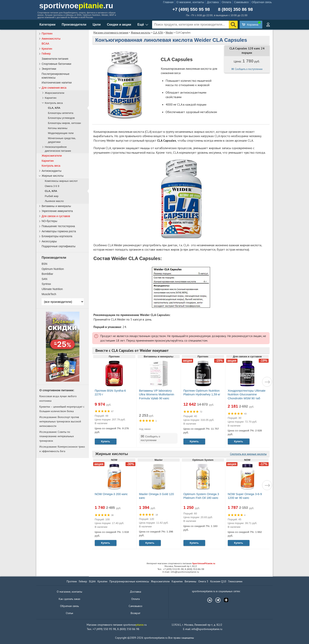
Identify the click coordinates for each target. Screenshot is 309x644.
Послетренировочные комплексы (55, 76)
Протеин (47, 33)
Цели (97, 25)
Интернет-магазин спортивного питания (181, 563)
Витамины (190, 581)
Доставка (213, 2)
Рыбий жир (52, 196)
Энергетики (49, 69)
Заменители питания (55, 59)
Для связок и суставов (56, 216)
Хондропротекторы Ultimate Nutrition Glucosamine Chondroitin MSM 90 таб (247, 394)
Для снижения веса (54, 88)
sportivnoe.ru (76, 6)
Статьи (69, 613)
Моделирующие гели (61, 133)
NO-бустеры (49, 221)
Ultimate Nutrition (52, 289)
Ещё (141, 25)
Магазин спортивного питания (111, 33)
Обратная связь (262, 2)
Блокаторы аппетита (61, 113)
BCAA (45, 44)
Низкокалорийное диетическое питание (58, 149)
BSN (44, 264)
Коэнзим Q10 (218, 581)
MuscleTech (49, 294)
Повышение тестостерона (58, 226)
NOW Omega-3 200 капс (111, 494)
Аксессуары (49, 241)
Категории (47, 25)
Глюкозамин (235, 581)
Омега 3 (203, 581)
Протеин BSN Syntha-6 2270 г (110, 392)
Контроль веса (54, 103)
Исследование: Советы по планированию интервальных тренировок (57, 436)
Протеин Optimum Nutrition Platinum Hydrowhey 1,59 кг (202, 392)
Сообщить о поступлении (249, 69)
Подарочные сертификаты (59, 246)
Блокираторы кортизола (57, 236)
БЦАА (92, 581)
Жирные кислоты (141, 33)
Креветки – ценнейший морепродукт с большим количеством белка (62, 409)
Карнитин (51, 98)
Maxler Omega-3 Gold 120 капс (157, 496)
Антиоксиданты (51, 171)
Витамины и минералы (56, 206)
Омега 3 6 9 (52, 186)
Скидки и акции (119, 25)
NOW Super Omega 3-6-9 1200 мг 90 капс (245, 496)
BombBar (47, 274)
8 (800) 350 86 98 (235, 9)
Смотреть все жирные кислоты (248, 454)
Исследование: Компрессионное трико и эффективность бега (62, 449)
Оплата (226, 2)
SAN (44, 279)
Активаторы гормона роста (59, 231)
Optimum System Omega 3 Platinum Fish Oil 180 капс (201, 496)
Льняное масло (54, 201)
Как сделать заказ (69, 599)
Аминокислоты (51, 39)
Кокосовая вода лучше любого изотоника (58, 398)
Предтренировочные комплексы (129, 581)
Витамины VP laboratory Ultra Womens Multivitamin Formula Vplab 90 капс (157, 394)
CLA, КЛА (158, 33)
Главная (168, 2)
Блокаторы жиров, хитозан (64, 123)
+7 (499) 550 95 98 (191, 9)
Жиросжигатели (54, 93)
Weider (169, 33)
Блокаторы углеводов (61, 118)
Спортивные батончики (56, 64)
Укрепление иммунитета (57, 211)
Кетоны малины (58, 128)
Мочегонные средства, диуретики (62, 140)
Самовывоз (241, 2)
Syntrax (46, 284)
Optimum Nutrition (53, 269)
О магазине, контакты (190, 2)
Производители (74, 25)
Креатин (47, 49)
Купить (106, 441)
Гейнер (46, 54)
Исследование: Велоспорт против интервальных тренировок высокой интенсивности (60, 421)
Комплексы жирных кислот (61, 181)
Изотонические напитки (57, 83)
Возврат (135, 613)
